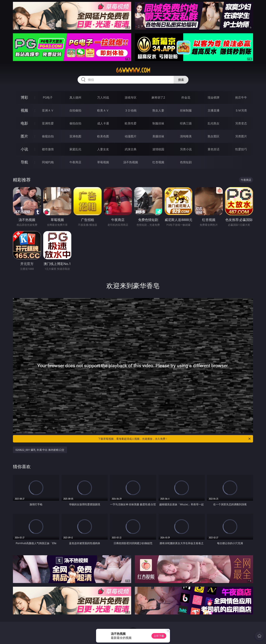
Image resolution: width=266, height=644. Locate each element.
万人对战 (103, 97)
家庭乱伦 (75, 149)
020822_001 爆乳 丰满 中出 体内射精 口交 (40, 450)
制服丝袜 (158, 123)
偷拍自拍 (75, 123)
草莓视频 (103, 162)
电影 (24, 123)
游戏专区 (131, 97)
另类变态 (241, 123)
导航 (24, 162)
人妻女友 (103, 149)
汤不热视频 (131, 162)
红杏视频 (158, 162)
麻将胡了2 (158, 97)
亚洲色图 (75, 136)
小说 (24, 149)
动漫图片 (131, 136)
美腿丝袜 (158, 136)
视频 (24, 110)
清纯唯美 (186, 136)
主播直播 (214, 110)
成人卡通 (103, 123)
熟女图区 (214, 136)
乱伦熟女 (214, 123)
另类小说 (186, 149)
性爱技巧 (241, 149)
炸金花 (186, 97)
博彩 (24, 97)
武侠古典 (131, 149)
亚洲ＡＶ (48, 110)
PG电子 (48, 97)
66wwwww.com (133, 70)
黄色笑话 (214, 149)
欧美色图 (103, 136)
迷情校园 (158, 149)
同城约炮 (48, 162)
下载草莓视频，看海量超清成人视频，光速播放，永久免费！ (175, 439)
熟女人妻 (158, 110)
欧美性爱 (131, 123)
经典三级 (186, 123)
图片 (24, 136)
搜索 (181, 80)
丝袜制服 (186, 110)
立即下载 (159, 636)
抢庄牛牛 (241, 97)
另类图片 (241, 136)
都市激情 (48, 149)
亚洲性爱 (48, 123)
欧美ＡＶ (103, 110)
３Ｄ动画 (131, 110)
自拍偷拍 (75, 110)
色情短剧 (186, 162)
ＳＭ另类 (241, 110)
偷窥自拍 (48, 136)
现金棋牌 (214, 97)
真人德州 (75, 97)
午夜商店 (75, 162)
